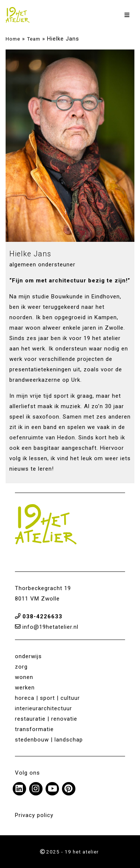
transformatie (34, 729)
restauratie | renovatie (46, 719)
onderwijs (28, 656)
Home (13, 39)
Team (34, 39)
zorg (21, 667)
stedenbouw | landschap (49, 740)
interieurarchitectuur (43, 708)
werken (25, 688)
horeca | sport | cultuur (47, 698)
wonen (24, 677)
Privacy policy (34, 815)
